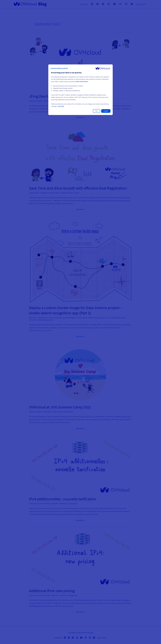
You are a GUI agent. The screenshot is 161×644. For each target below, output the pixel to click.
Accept (106, 111)
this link (61, 106)
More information (82, 82)
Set (96, 111)
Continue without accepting (59, 68)
